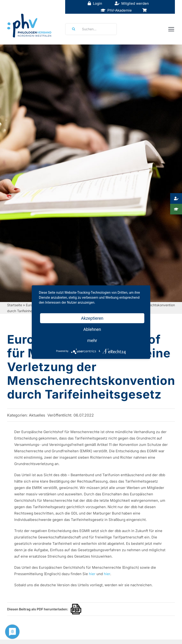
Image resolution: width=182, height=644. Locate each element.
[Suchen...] (91, 29)
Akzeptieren (92, 318)
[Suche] (72, 29)
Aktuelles (37, 415)
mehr (92, 340)
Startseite (15, 305)
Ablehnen (92, 329)
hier (92, 574)
